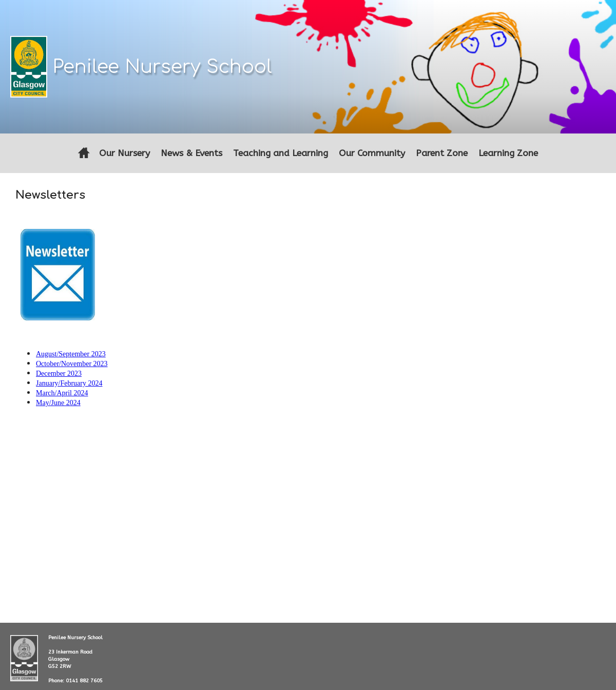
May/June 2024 (58, 403)
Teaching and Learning (281, 153)
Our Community (372, 153)
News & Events (191, 153)
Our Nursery (124, 153)
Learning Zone (508, 153)
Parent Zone (442, 153)
